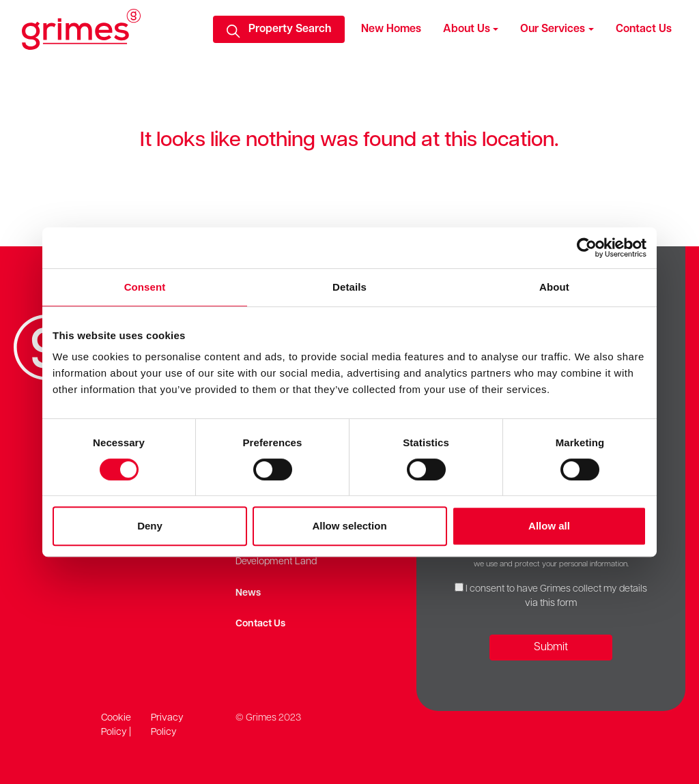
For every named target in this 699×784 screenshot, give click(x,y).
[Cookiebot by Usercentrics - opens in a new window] (587, 248)
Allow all (549, 526)
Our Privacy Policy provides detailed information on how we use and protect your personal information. (551, 558)
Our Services (553, 29)
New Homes (391, 29)
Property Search (290, 29)
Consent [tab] (145, 287)
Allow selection (349, 526)
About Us (467, 29)
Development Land (276, 562)
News (248, 593)
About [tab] (554, 287)
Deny (150, 526)
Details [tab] (349, 287)
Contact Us (644, 29)
